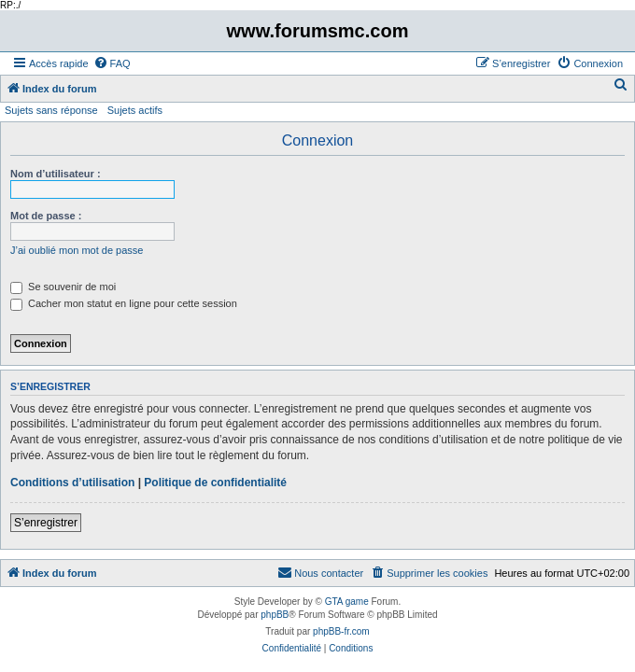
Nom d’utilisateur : (56, 174)
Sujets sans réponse (51, 110)
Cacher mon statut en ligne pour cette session (124, 303)
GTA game (347, 602)
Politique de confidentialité (215, 483)
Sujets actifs (135, 110)
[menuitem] (112, 63)
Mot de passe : (46, 216)
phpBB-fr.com (341, 631)
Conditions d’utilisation (72, 483)
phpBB (275, 615)
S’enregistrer (46, 523)
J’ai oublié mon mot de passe (77, 250)
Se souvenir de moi (63, 287)
